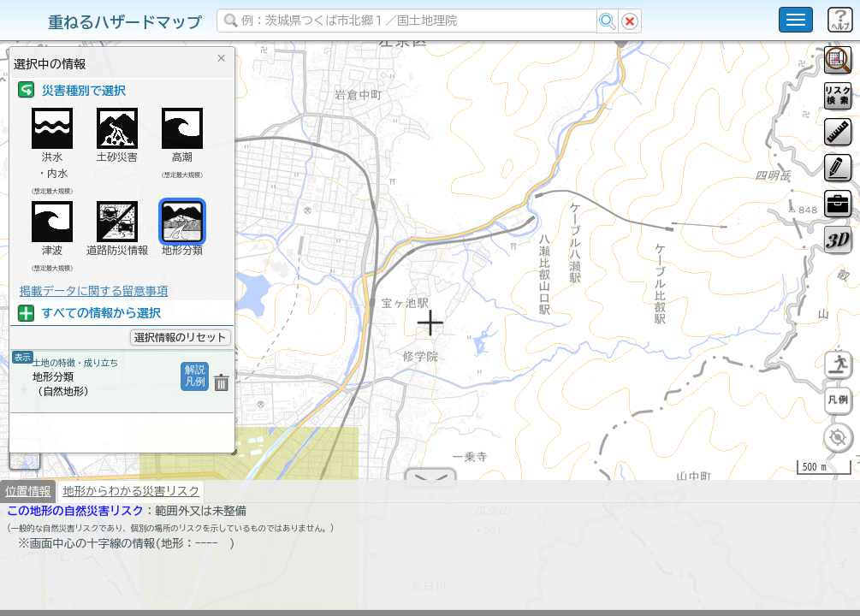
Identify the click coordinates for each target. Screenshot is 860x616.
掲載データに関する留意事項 (94, 291)
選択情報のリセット (181, 337)
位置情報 (28, 498)
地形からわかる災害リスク (131, 498)
